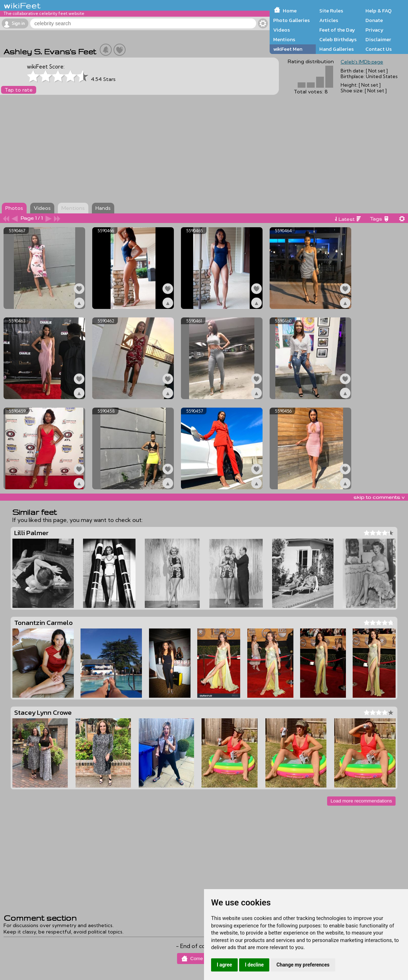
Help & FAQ (379, 11)
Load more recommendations (361, 801)
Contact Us (379, 49)
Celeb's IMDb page (362, 62)
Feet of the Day (337, 30)
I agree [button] (224, 965)
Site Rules (331, 11)
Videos (282, 30)
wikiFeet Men (288, 49)
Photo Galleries (291, 20)
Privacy (374, 30)
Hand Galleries (337, 49)
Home (290, 11)
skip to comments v (379, 497)
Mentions (284, 39)
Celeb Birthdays (338, 39)
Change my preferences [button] (303, 965)
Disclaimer (378, 39)
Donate (374, 20)
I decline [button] (254, 965)
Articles (329, 20)
